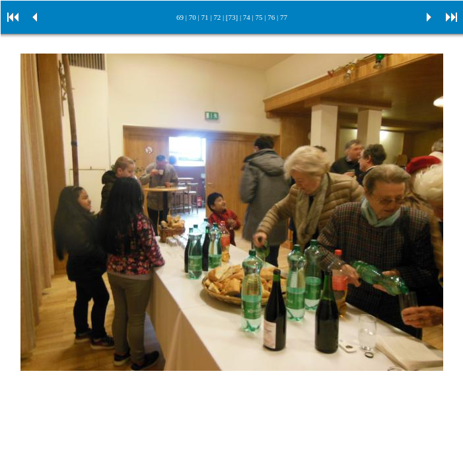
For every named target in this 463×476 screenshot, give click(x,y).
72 (217, 17)
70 (193, 17)
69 (180, 17)
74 (247, 17)
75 (259, 17)
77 (284, 17)
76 (271, 17)
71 (204, 17)
